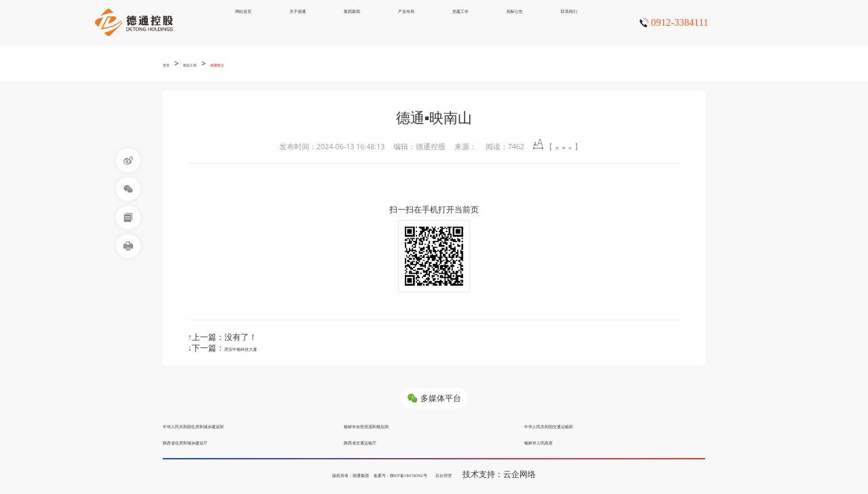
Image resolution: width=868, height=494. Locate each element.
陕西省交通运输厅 (376, 441)
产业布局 (406, 22)
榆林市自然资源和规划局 (389, 425)
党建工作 (460, 22)
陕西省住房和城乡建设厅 (208, 441)
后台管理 (490, 474)
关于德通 (298, 22)
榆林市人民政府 (553, 441)
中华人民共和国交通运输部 (573, 425)
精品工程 (206, 64)
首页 (170, 64)
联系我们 (569, 22)
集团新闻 (352, 22)
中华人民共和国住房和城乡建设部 (224, 425)
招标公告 (515, 22)
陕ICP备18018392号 (429, 474)
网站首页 (243, 22)
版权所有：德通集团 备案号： (334, 474)
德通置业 (250, 64)
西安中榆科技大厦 (257, 348)
